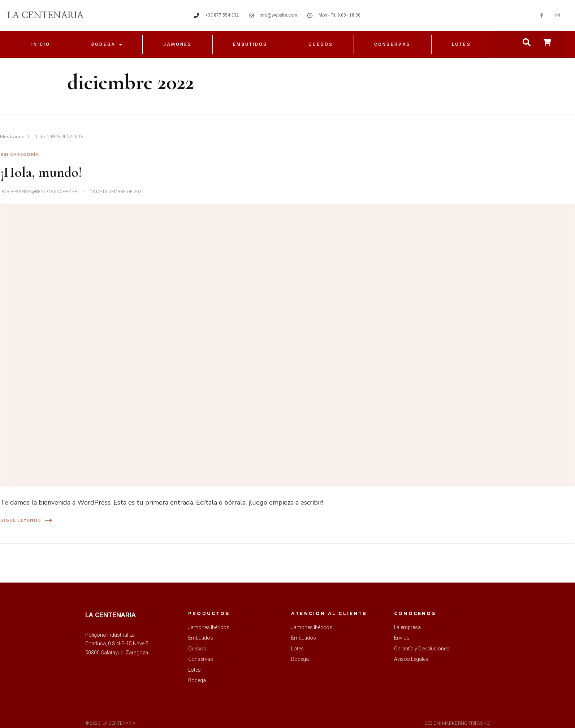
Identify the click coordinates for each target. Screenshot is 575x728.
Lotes (461, 44)
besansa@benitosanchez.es (44, 192)
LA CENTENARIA (45, 15)
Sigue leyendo (26, 520)
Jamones (178, 44)
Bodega (107, 44)
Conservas (392, 44)
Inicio (41, 44)
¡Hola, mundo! (41, 172)
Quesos (321, 44)
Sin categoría (20, 154)
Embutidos (250, 44)
